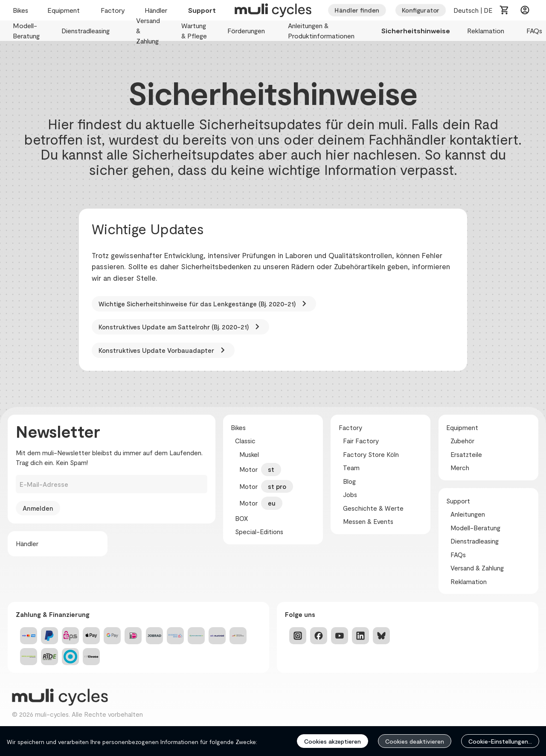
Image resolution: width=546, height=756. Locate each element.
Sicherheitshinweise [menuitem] (416, 31)
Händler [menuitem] (158, 11)
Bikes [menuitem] (22, 11)
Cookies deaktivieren (415, 741)
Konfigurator (421, 10)
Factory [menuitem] (114, 11)
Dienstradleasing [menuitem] (90, 31)
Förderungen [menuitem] (249, 31)
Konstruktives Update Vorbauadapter (163, 350)
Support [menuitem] (202, 11)
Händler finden (357, 10)
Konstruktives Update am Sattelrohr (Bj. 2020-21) (180, 327)
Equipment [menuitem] (65, 11)
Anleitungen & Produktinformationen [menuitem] (326, 31)
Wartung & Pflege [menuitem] (196, 31)
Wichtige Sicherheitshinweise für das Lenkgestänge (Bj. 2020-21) (204, 304)
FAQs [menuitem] (535, 31)
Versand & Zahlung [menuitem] (150, 31)
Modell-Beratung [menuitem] (29, 31)
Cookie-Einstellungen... (500, 741)
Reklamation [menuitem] (488, 31)
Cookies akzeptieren (333, 741)
